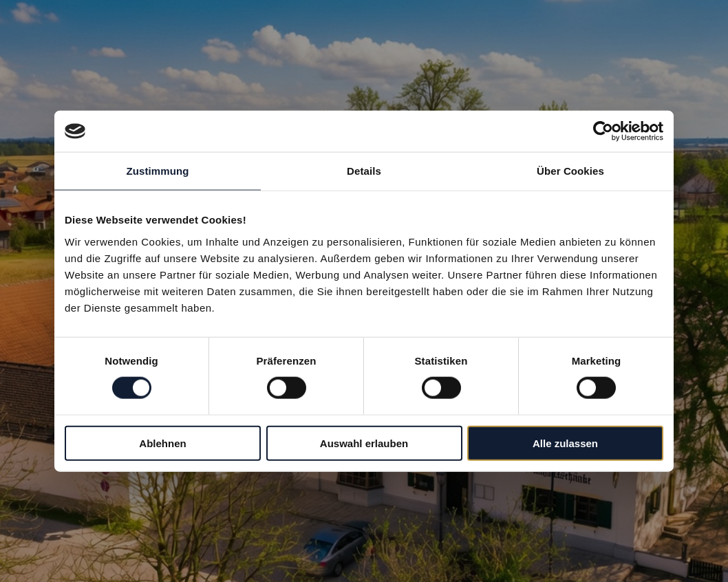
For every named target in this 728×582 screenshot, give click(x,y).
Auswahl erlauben (364, 443)
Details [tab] (364, 171)
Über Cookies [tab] (570, 171)
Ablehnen (162, 443)
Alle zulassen (565, 443)
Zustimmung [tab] (158, 171)
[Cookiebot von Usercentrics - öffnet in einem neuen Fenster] (603, 131)
